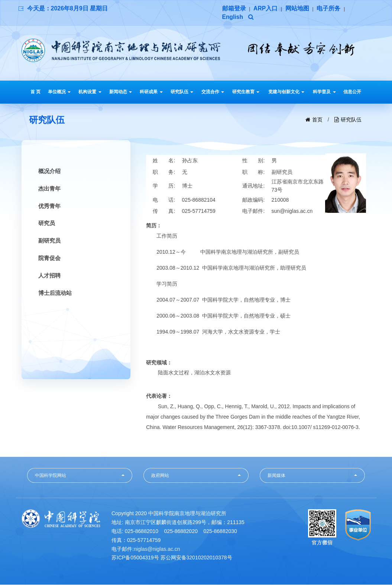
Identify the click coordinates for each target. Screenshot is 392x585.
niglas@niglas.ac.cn (157, 549)
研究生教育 (246, 92)
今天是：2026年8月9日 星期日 (68, 8)
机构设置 (90, 92)
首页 (317, 120)
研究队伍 (182, 92)
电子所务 (329, 8)
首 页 (35, 92)
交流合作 (213, 92)
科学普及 (324, 92)
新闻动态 (121, 92)
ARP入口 (266, 8)
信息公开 (352, 92)
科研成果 (151, 92)
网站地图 (298, 8)
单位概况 (59, 92)
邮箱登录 (234, 8)
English (233, 17)
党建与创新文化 (286, 92)
